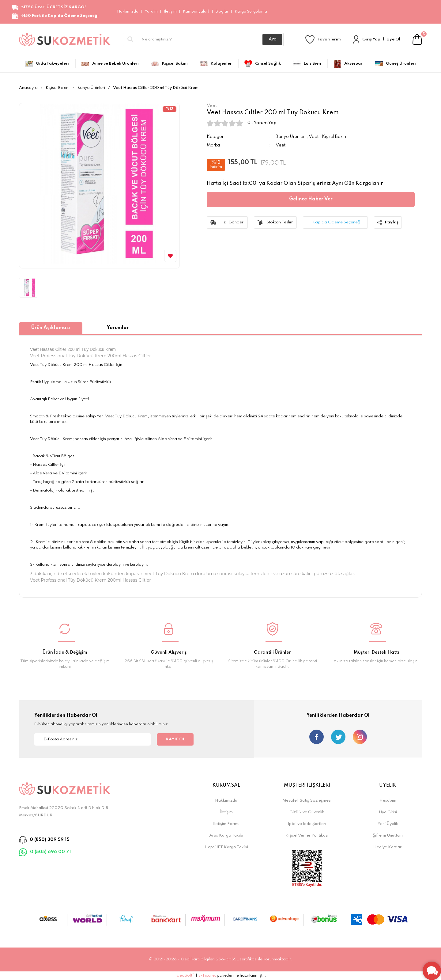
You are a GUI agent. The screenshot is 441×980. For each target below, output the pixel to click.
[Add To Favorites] (170, 256)
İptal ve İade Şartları (307, 824)
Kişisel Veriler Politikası (307, 836)
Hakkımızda (128, 12)
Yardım (151, 12)
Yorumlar (118, 328)
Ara (273, 39)
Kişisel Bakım (335, 137)
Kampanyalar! (196, 12)
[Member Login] (356, 39)
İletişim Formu (226, 824)
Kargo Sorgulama (251, 12)
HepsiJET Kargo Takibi (226, 847)
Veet (314, 137)
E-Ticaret (207, 976)
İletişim (170, 12)
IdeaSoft (185, 975)
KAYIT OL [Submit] (175, 739)
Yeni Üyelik (388, 824)
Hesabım (388, 801)
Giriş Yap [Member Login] (371, 39)
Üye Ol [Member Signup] (393, 39)
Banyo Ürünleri (291, 137)
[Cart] (417, 39)
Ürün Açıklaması (51, 328)
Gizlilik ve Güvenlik (307, 812)
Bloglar (222, 12)
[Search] (203, 40)
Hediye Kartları (388, 847)
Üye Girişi (388, 812)
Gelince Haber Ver (311, 199)
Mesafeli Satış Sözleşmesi (307, 801)
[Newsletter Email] (92, 739)
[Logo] (65, 39)
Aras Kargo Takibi (226, 836)
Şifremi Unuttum (388, 836)
